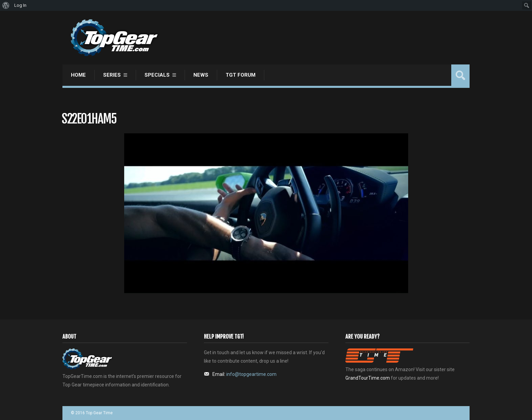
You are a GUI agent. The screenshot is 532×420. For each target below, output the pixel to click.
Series (112, 75)
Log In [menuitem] (20, 5)
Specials (157, 75)
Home (78, 75)
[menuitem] (6, 5)
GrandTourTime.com (368, 378)
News (201, 75)
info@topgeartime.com (251, 374)
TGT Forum (241, 75)
